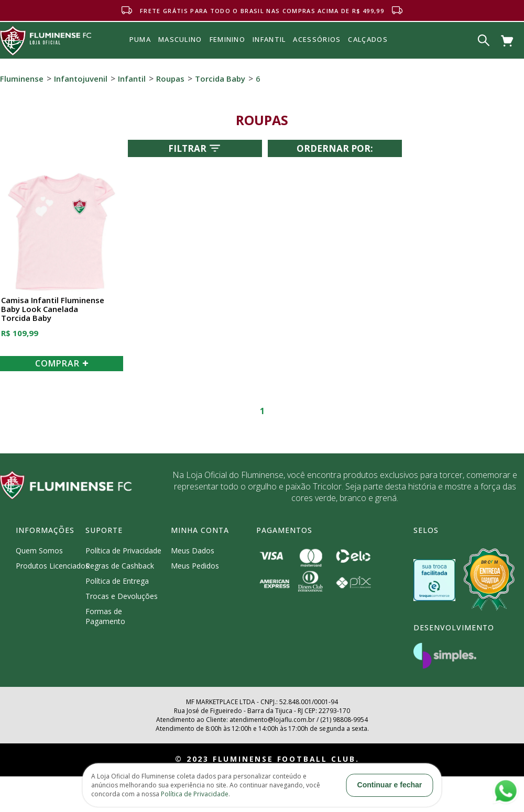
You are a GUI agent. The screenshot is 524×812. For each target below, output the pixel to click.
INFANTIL (269, 39)
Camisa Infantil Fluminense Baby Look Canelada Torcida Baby (53, 309)
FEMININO (227, 39)
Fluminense (22, 79)
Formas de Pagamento (105, 616)
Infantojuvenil (81, 79)
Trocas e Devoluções (122, 596)
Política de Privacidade (123, 550)
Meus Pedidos (195, 566)
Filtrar (195, 148)
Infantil (132, 79)
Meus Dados (193, 550)
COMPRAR (62, 363)
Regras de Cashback (120, 566)
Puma (140, 51)
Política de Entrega (117, 581)
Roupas (170, 79)
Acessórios (317, 62)
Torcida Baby (220, 79)
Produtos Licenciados (52, 566)
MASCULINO (180, 39)
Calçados (368, 39)
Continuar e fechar (390, 785)
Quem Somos (39, 550)
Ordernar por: (335, 148)
